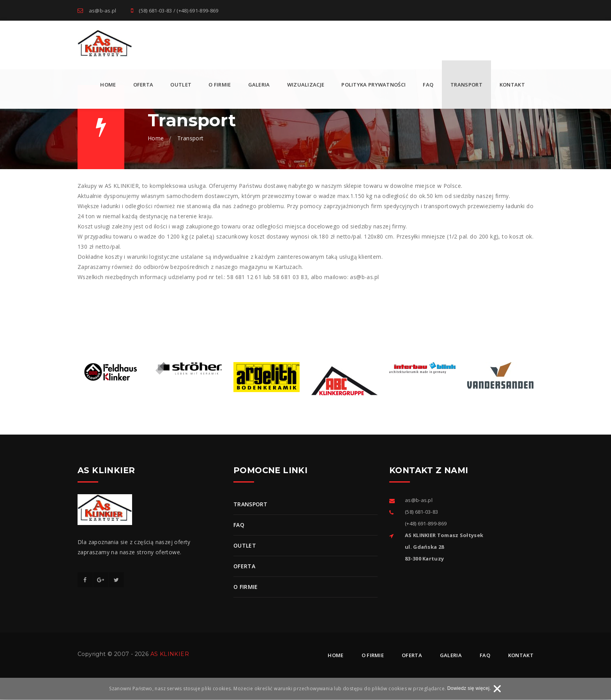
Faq (485, 656)
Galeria (259, 85)
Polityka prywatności (373, 85)
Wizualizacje (306, 85)
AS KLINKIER (170, 654)
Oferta (143, 85)
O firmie (220, 85)
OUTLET (181, 85)
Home (108, 85)
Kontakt (512, 85)
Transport (466, 85)
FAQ (428, 85)
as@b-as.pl (103, 11)
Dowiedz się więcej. (469, 689)
